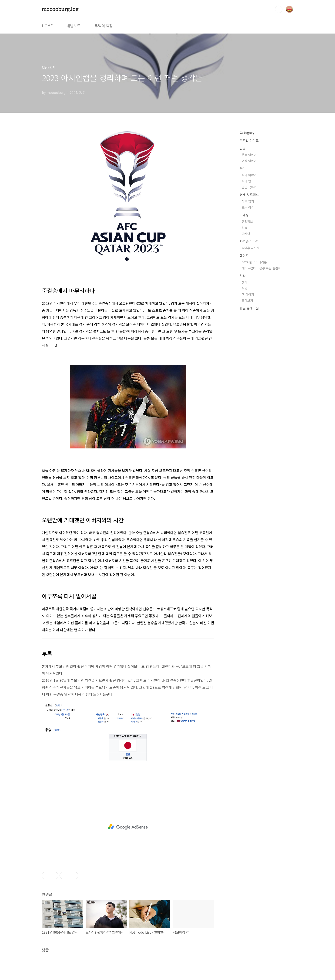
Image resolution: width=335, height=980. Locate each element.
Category (247, 132)
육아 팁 (246, 181)
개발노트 (74, 26)
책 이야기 (248, 294)
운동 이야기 (249, 155)
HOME (47, 26)
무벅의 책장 (104, 26)
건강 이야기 (249, 161)
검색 (279, 9)
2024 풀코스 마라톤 (254, 262)
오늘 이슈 (248, 207)
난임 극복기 (249, 187)
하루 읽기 (248, 201)
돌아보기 (247, 300)
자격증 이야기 (249, 241)
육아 (243, 168)
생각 (245, 282)
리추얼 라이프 (249, 140)
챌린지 (244, 255)
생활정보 (247, 222)
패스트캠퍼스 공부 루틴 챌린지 (261, 268)
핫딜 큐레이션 (249, 308)
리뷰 (245, 228)
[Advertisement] (128, 827)
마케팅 (244, 215)
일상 (243, 276)
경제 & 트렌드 (249, 195)
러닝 (245, 288)
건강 (243, 148)
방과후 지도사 (251, 248)
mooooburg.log (60, 9)
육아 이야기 (249, 175)
